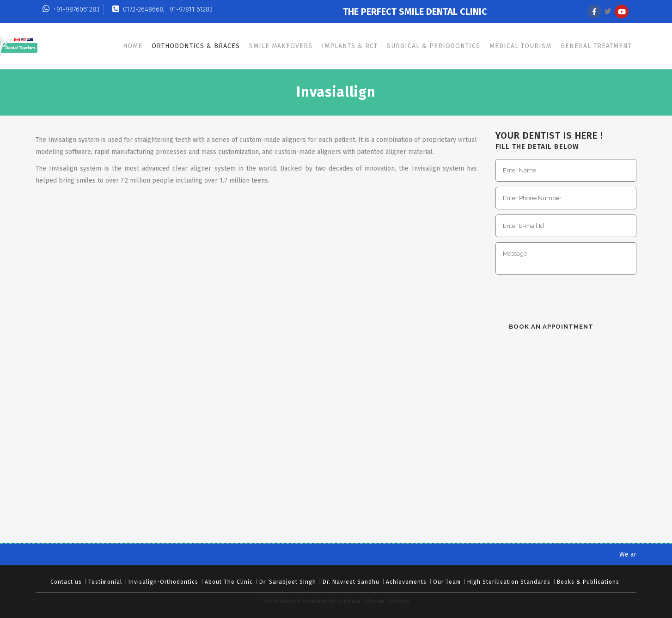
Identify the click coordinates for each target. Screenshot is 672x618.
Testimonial (105, 582)
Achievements (406, 582)
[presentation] (566, 297)
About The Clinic (229, 582)
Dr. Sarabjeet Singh (288, 582)
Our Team (447, 582)
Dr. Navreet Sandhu (351, 582)
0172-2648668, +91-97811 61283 (162, 9)
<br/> (568, 450)
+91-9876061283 (71, 9)
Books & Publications (588, 582)
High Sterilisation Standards (509, 582)
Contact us (66, 582)
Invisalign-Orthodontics (163, 582)
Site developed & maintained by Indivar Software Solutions (336, 601)
